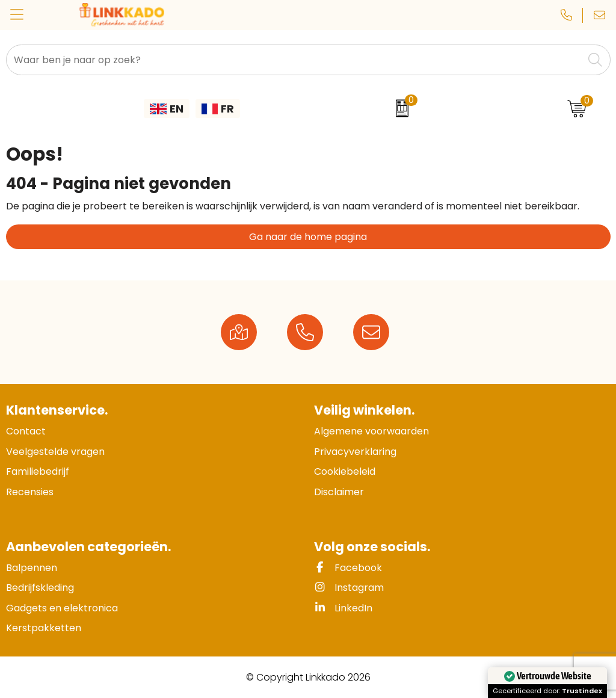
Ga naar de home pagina (308, 237)
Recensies (30, 492)
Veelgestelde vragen (55, 452)
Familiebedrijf (38, 471)
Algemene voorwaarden (371, 431)
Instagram (349, 588)
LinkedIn (343, 608)
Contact (26, 431)
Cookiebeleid (345, 471)
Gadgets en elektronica (62, 608)
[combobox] (295, 60)
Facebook (348, 568)
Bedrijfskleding (40, 588)
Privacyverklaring (355, 452)
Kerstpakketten (44, 628)
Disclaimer (339, 492)
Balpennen (32, 568)
